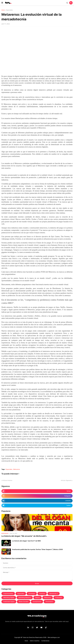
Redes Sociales (24, 602)
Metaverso (17, 469)
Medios (38, 598)
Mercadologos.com (54, 637)
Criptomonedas (8, 593)
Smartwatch (49, 602)
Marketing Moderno (25, 598)
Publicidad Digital (9, 602)
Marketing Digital (9, 598)
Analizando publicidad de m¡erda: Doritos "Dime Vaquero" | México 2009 (37, 549)
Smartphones (37, 602)
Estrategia (32, 593)
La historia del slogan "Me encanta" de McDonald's (24, 536)
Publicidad (59, 598)
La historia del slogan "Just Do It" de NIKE (26, 541)
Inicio (3, 10)
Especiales (9, 10)
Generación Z (54, 593)
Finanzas (42, 593)
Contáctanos (45, 641)
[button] (2, 3)
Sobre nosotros (35, 641)
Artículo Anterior (7, 480)
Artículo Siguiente (66, 480)
